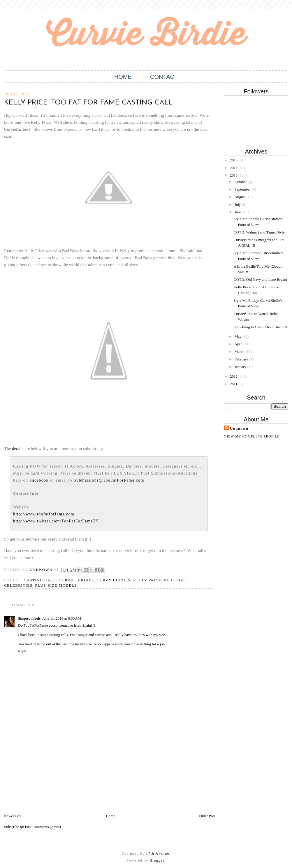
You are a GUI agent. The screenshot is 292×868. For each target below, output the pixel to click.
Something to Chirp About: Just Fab (261, 327)
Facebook (39, 480)
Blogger (157, 860)
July (238, 204)
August (241, 197)
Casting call (40, 580)
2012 (234, 376)
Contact (164, 77)
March (240, 352)
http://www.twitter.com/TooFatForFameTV (56, 521)
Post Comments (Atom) (43, 827)
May (239, 336)
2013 (234, 175)
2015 (234, 160)
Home (123, 77)
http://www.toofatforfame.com (44, 514)
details (18, 449)
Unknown (239, 428)
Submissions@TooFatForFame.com (109, 480)
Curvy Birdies (114, 580)
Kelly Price (147, 580)
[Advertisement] (48, 772)
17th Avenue (158, 853)
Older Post (207, 816)
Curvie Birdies (76, 580)
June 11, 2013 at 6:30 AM (62, 618)
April (239, 344)
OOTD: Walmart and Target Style (259, 232)
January (241, 367)
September (243, 189)
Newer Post (13, 816)
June (239, 212)
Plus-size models (56, 585)
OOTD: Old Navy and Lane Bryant (260, 279)
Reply (23, 651)
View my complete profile (252, 436)
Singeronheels (29, 618)
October (241, 182)
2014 (234, 168)
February (242, 359)
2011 (234, 384)
